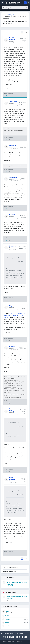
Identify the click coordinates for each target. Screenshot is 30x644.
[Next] (26, 32)
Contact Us (19, 642)
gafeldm (7, 623)
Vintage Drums (13, 15)
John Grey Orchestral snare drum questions (17, 583)
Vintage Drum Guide (8, 642)
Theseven (8, 619)
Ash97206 (8, 626)
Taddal (7, 616)
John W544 (11, 586)
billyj (8, 611)
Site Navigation (15, 8)
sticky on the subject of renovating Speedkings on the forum (15, 315)
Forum (4, 15)
